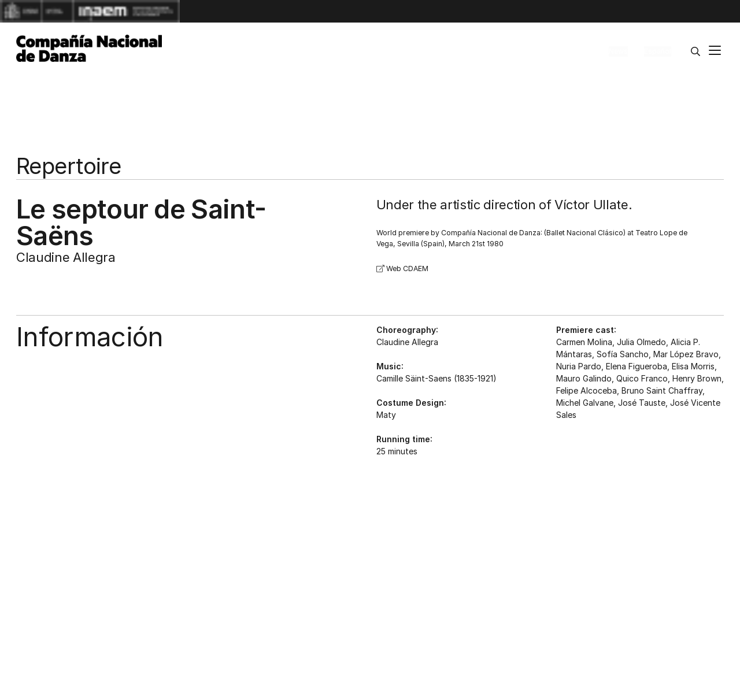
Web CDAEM (402, 268)
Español (658, 51)
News (618, 51)
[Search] (695, 51)
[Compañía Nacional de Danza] (89, 49)
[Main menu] (715, 52)
